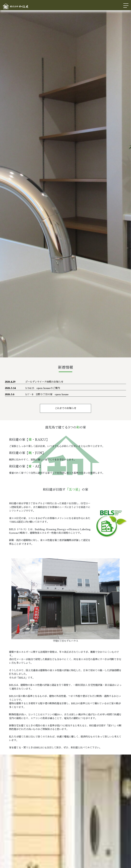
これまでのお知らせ (65, 408)
